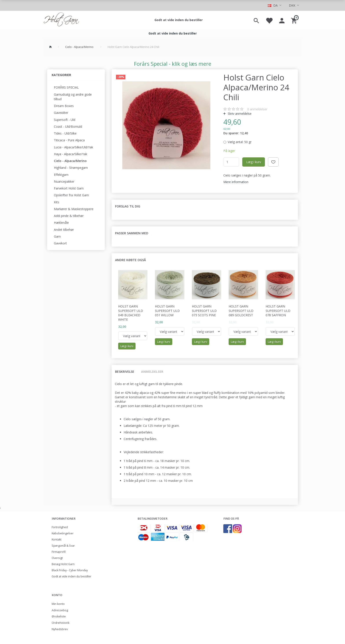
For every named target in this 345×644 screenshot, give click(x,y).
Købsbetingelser (63, 533)
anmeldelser (257, 109)
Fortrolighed (60, 527)
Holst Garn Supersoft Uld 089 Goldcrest (241, 311)
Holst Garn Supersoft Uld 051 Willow (167, 311)
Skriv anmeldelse (239, 114)
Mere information (236, 182)
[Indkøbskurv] (295, 20)
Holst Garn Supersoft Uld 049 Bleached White (131, 313)
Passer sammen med (132, 233)
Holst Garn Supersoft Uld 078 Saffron (278, 311)
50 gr (240, 142)
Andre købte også (130, 260)
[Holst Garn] (61, 20)
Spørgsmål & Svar (63, 546)
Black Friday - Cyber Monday (70, 570)
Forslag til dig (128, 206)
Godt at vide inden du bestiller (179, 20)
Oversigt (57, 558)
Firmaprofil (59, 552)
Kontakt (57, 539)
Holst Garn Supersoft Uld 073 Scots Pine (204, 311)
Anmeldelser (152, 372)
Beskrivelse (125, 372)
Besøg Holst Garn (63, 564)
